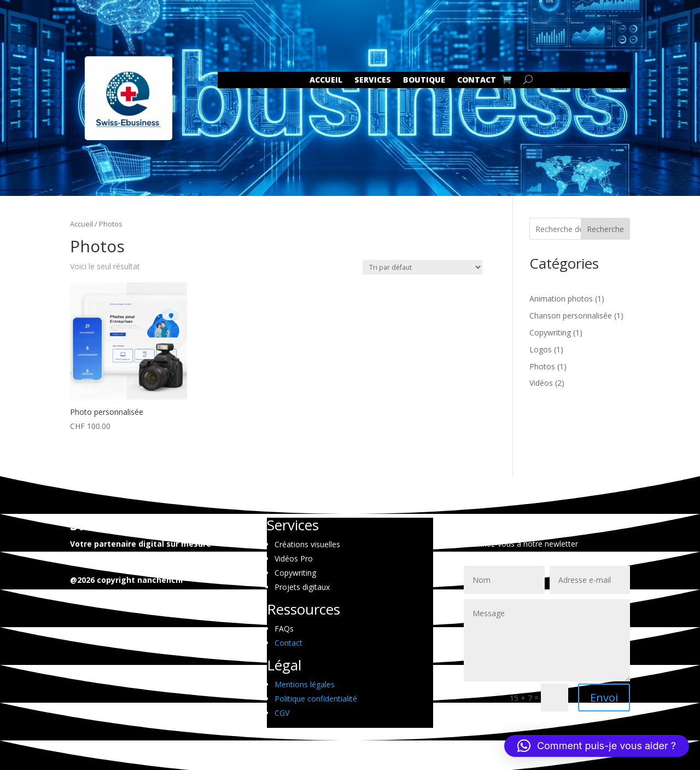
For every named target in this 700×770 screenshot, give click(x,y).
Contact (288, 643)
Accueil (326, 80)
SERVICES (373, 80)
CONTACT (477, 80)
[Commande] (422, 267)
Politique (316, 699)
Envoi (604, 697)
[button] (597, 746)
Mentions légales (305, 684)
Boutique (424, 80)
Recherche (605, 229)
